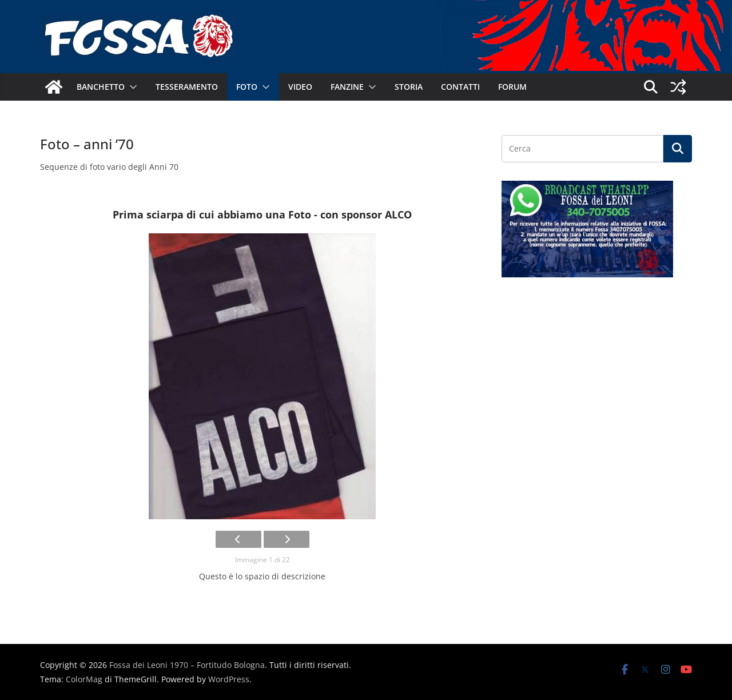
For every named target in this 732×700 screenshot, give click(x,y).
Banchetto (101, 87)
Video (300, 87)
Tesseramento (187, 87)
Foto (247, 87)
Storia (409, 87)
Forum (512, 87)
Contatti (460, 87)
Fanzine (347, 87)
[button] (131, 87)
